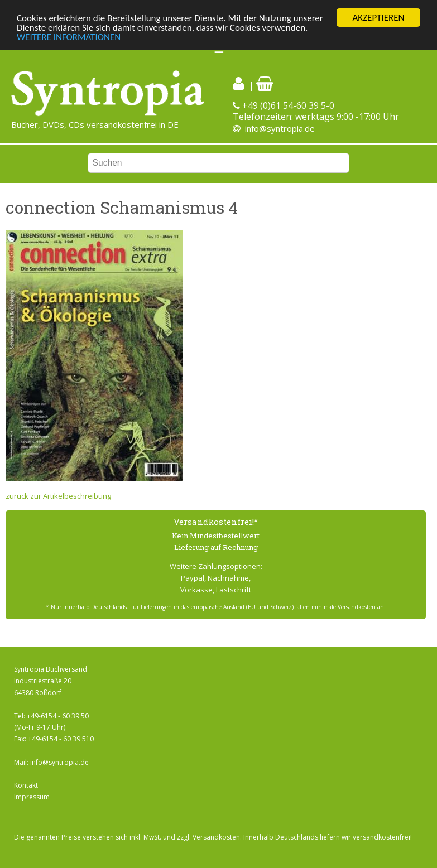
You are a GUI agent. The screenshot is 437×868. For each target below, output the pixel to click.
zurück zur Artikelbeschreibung (58, 496)
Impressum (32, 797)
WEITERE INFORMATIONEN (69, 37)
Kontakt (26, 785)
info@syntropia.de (280, 128)
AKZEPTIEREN (378, 18)
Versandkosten (216, 837)
